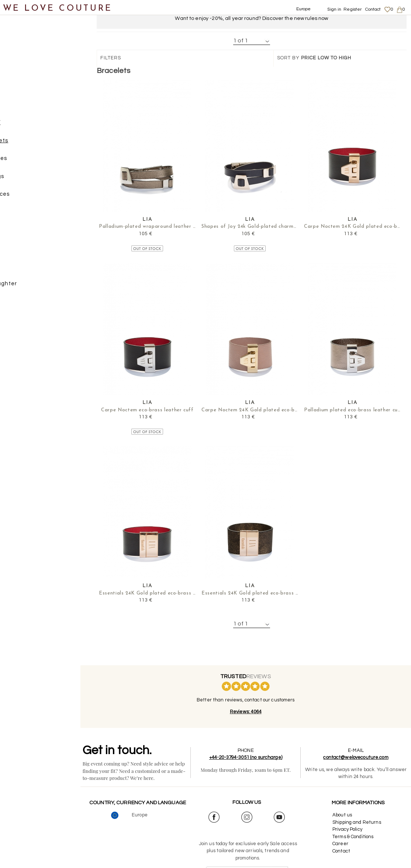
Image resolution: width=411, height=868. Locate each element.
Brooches (36, 162)
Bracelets (37, 144)
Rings (31, 215)
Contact (373, 9)
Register (353, 9)
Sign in (334, 9)
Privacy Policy (349, 830)
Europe (304, 9)
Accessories (25, 108)
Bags (15, 90)
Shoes (17, 72)
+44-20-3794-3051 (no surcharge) (252, 758)
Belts (23, 233)
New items (23, 36)
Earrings (35, 179)
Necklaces (37, 197)
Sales (16, 305)
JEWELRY (29, 126)
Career (342, 844)
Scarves (27, 251)
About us (344, 815)
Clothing (20, 54)
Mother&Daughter (34, 287)
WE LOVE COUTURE (58, 8)
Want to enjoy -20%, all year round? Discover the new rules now (251, 18)
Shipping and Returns (359, 823)
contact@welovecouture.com (358, 758)
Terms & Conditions (355, 837)
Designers (23, 269)
